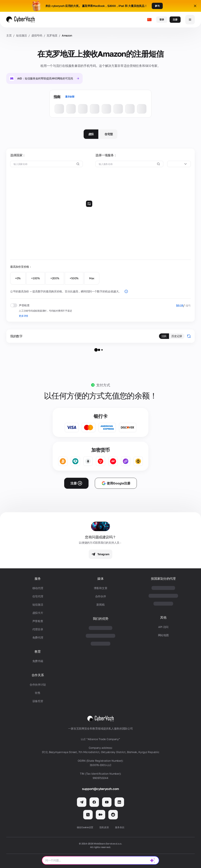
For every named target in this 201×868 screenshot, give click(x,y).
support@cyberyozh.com (100, 789)
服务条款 (120, 827)
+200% (55, 278)
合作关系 (38, 675)
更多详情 (23, 316)
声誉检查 (38, 621)
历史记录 (177, 336)
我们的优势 (100, 619)
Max (92, 278)
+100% (36, 278)
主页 (9, 35)
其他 (163, 617)
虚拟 (91, 134)
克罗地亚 (52, 35)
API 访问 (163, 627)
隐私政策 (104, 827)
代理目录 (38, 629)
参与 (157, 6)
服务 (38, 579)
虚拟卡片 (38, 613)
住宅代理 (38, 596)
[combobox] (179, 164)
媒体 (100, 579)
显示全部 (70, 97)
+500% (74, 278)
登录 (162, 20)
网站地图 (163, 635)
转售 (38, 693)
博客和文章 (101, 588)
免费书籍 (38, 661)
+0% (18, 278)
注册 (175, 20)
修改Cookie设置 (85, 827)
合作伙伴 (101, 596)
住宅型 (109, 134)
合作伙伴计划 (38, 685)
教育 (38, 652)
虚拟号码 (37, 35)
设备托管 (38, 701)
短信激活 (21, 35)
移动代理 (38, 588)
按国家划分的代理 (163, 579)
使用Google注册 (116, 483)
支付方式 (103, 385)
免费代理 (38, 637)
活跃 (164, 336)
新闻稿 (100, 605)
